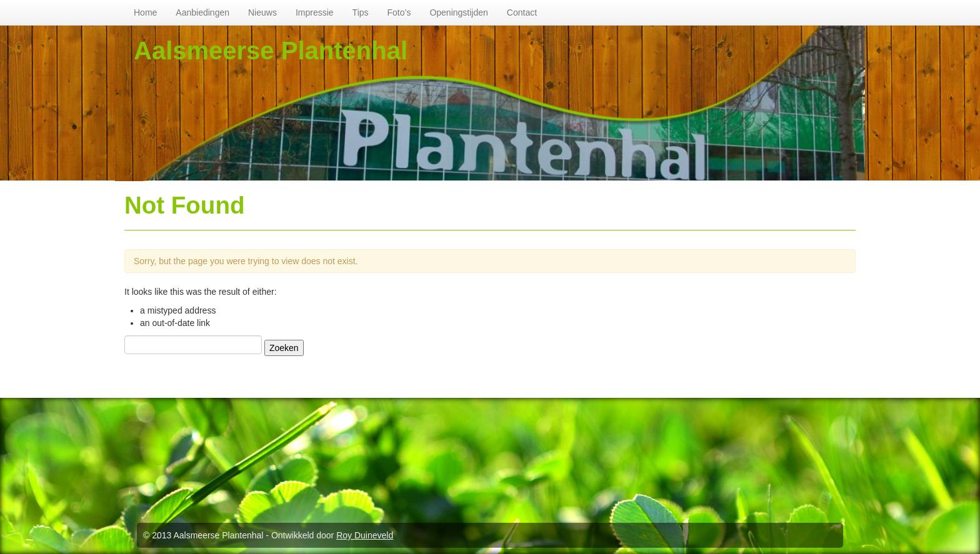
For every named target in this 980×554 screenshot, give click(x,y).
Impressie (315, 12)
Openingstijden (458, 12)
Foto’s (399, 12)
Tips (361, 12)
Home (145, 12)
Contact (522, 12)
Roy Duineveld (365, 535)
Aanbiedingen (202, 12)
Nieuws (262, 12)
